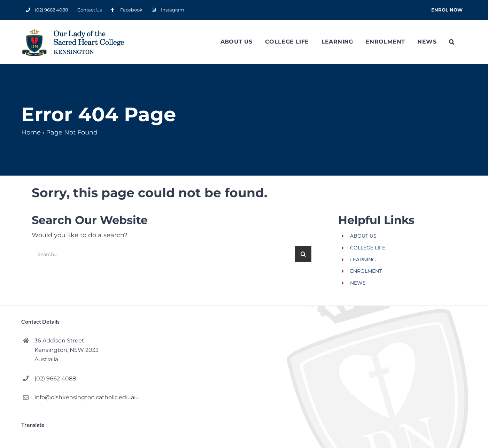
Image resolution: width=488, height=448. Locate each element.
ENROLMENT (366, 271)
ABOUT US (363, 236)
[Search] (303, 254)
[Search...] (163, 254)
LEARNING (363, 260)
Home (31, 132)
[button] (452, 42)
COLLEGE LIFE (368, 248)
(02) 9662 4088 (55, 379)
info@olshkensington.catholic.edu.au (79, 397)
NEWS (358, 283)
